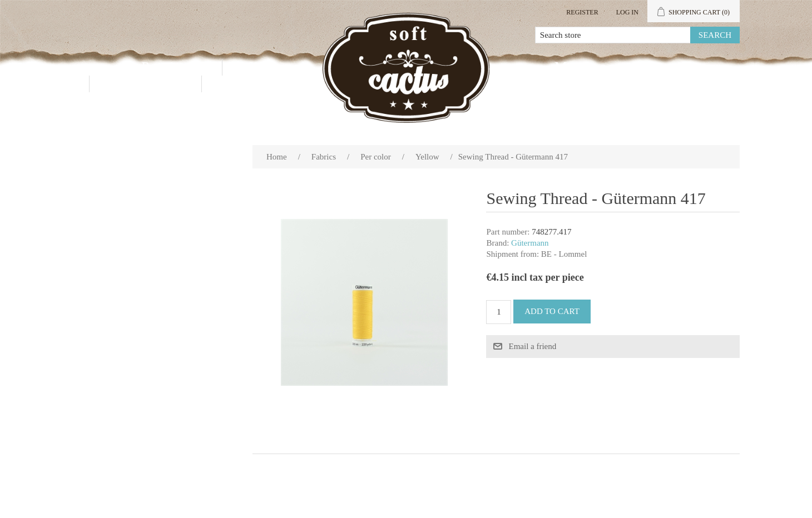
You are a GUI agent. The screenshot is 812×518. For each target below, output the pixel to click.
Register (582, 12)
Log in (627, 12)
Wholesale (277, 67)
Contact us (145, 84)
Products (173, 67)
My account (597, 67)
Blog (236, 84)
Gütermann (530, 243)
